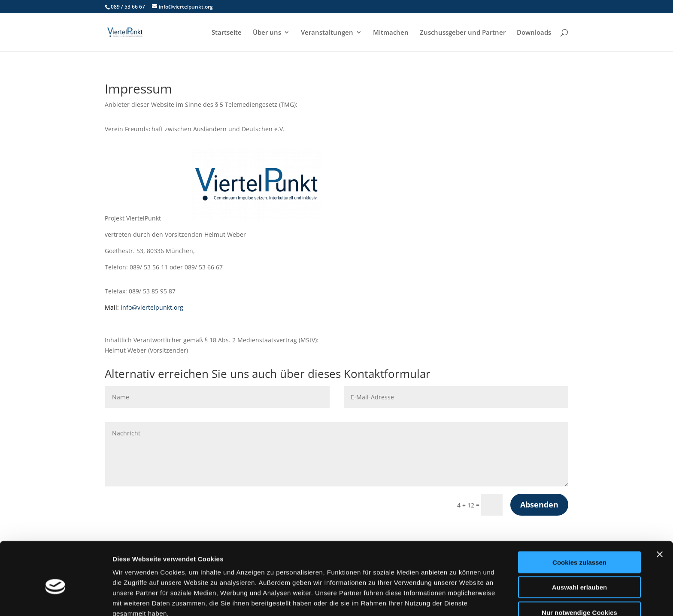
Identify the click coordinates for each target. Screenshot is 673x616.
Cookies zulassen (579, 520)
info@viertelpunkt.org (152, 307)
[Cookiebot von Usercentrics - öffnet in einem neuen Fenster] (56, 599)
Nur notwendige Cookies (579, 570)
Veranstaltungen (327, 33)
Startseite (227, 33)
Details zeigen (456, 599)
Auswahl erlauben (579, 545)
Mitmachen (391, 33)
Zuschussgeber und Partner (463, 33)
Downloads (534, 33)
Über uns (267, 33)
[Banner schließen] (660, 512)
